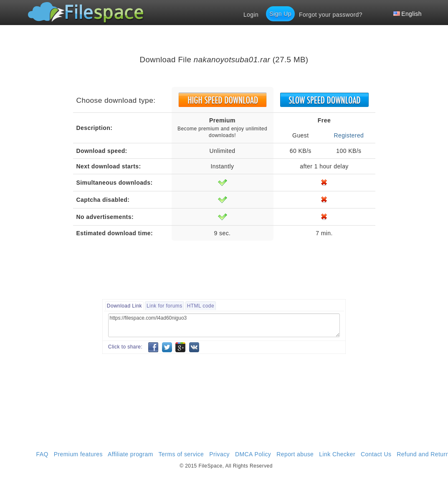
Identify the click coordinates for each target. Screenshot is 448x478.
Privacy (219, 454)
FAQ (42, 454)
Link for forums (165, 306)
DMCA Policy (253, 454)
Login (251, 15)
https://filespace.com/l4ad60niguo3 (224, 325)
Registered (349, 135)
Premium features (78, 454)
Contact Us (376, 454)
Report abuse (295, 454)
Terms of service (181, 454)
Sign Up (280, 14)
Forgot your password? (331, 15)
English (408, 14)
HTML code (201, 306)
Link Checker (337, 454)
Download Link (124, 306)
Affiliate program (130, 454)
